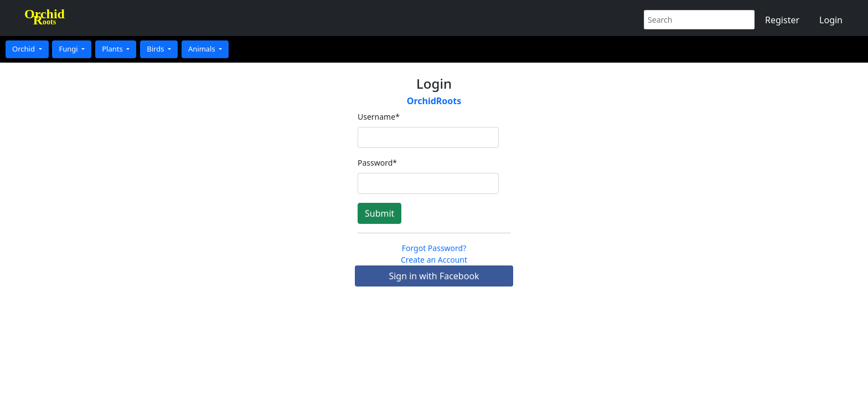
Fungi (69, 49)
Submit (379, 213)
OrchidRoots (434, 101)
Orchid (24, 49)
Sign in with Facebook (434, 276)
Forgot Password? (434, 248)
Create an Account (434, 260)
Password (377, 163)
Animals (203, 49)
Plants (113, 49)
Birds (156, 49)
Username (379, 117)
